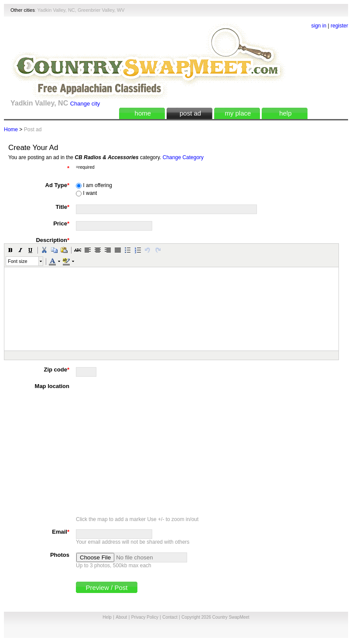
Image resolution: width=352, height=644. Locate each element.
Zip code (56, 370)
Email (61, 532)
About (121, 617)
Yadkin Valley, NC (56, 10)
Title (62, 207)
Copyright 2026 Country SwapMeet (215, 617)
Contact (170, 617)
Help (107, 617)
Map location (52, 386)
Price (61, 223)
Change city (85, 104)
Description (53, 240)
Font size (18, 261)
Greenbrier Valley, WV (101, 10)
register (339, 26)
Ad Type (57, 185)
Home (11, 129)
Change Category (183, 157)
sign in (319, 26)
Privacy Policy (145, 617)
